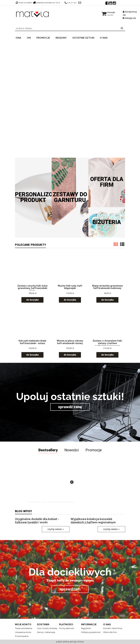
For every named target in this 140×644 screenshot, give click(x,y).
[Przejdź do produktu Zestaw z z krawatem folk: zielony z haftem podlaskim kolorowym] (107, 324)
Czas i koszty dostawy (47, 628)
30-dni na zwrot (24, 3)
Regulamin (86, 628)
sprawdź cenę (70, 407)
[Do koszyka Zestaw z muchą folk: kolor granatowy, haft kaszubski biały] (32, 300)
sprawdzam (70, 589)
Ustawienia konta (23, 632)
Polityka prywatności (91, 632)
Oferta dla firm (107, 182)
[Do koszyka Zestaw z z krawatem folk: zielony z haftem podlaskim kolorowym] (107, 355)
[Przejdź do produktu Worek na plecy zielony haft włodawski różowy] (70, 324)
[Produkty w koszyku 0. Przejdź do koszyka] (109, 12)
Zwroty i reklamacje (46, 632)
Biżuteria (107, 222)
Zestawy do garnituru (70, 197)
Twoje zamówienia (24, 628)
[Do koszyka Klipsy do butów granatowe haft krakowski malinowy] (107, 300)
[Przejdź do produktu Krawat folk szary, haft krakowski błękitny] (51, 484)
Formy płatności (67, 628)
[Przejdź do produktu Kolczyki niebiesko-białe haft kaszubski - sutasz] (33, 324)
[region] (70, 98)
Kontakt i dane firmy (113, 628)
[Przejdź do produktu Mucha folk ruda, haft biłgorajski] (70, 269)
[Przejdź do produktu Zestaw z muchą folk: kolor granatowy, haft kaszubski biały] (33, 269)
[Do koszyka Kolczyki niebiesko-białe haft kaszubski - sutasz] (32, 355)
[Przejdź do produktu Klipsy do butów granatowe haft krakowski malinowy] (107, 269)
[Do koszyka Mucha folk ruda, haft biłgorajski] (70, 300)
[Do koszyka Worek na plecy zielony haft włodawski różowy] (70, 355)
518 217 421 (71, 3)
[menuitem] (21, 37)
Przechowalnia (22, 636)
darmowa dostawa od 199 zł (47, 3)
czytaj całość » (56, 529)
